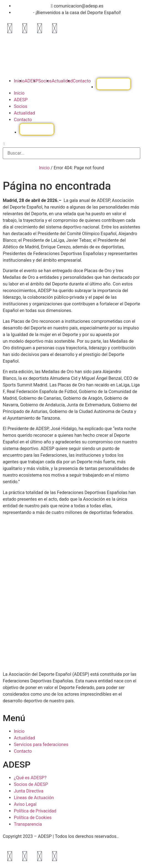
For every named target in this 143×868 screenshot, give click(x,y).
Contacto (82, 81)
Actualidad (62, 81)
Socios (45, 81)
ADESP (31, 81)
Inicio (19, 81)
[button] (71, 144)
